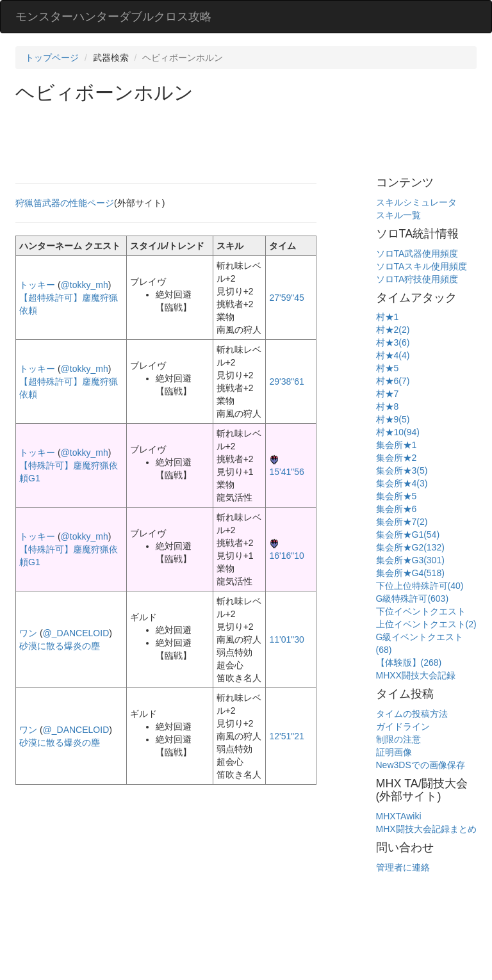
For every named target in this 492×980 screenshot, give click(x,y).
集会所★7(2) (402, 522)
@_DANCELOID (76, 633)
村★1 (388, 317)
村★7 (388, 394)
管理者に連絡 (403, 867)
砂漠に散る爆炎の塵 (60, 646)
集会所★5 (397, 496)
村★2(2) (393, 330)
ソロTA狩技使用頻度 (417, 279)
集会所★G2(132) (410, 547)
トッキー (37, 285)
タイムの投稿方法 (412, 714)
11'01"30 (286, 639)
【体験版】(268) (409, 663)
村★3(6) (393, 342)
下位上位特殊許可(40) (420, 586)
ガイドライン (403, 727)
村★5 (388, 368)
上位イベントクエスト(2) (426, 624)
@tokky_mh (85, 285)
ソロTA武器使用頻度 (417, 253)
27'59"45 (286, 298)
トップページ (52, 58)
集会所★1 (397, 445)
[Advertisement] (249, 138)
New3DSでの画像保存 (421, 765)
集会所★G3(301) (410, 560)
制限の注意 (398, 739)
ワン (28, 633)
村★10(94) (398, 432)
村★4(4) (393, 355)
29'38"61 (286, 382)
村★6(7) (393, 381)
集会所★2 (397, 458)
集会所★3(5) (402, 470)
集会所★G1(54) (408, 534)
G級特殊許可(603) (413, 598)
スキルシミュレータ (416, 202)
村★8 (388, 406)
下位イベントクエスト (421, 611)
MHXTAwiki (399, 816)
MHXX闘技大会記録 (416, 675)
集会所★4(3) (402, 483)
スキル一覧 (398, 215)
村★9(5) (393, 419)
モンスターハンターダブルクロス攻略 (113, 17)
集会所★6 (397, 509)
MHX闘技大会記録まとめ (426, 829)
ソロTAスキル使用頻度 (422, 266)
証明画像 (394, 752)
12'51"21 (286, 736)
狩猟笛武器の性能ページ (65, 203)
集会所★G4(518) (410, 573)
